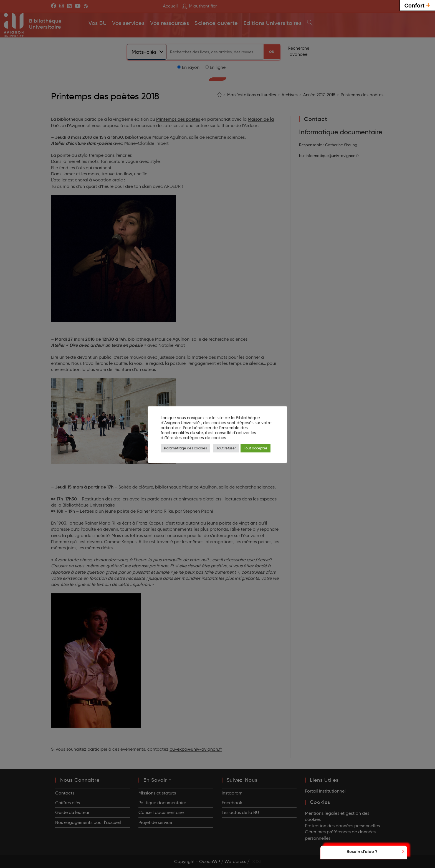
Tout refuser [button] (226, 448)
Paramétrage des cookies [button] (185, 448)
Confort (417, 5)
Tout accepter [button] (256, 448)
